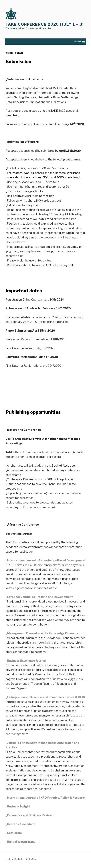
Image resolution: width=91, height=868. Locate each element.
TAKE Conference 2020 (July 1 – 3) (45, 24)
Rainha (28, 859)
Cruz (34, 859)
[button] (77, 42)
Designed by (12, 859)
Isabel (21, 859)
